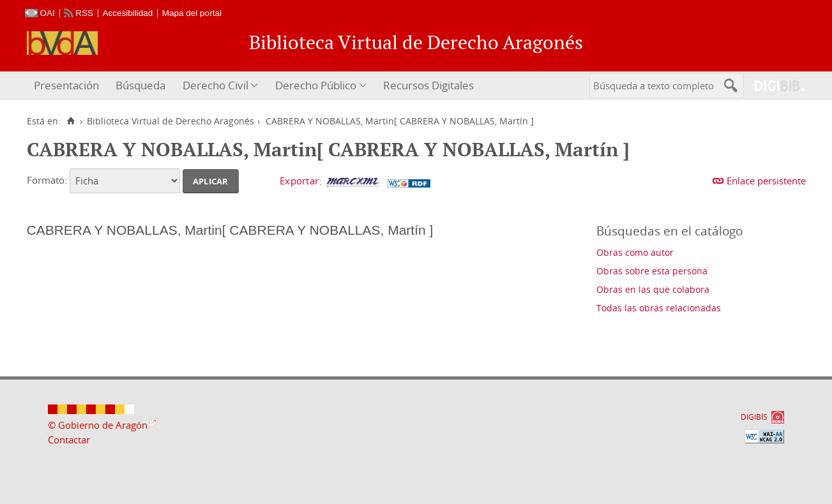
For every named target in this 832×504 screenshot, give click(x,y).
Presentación (66, 85)
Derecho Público (316, 85)
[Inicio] (71, 121)
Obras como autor (635, 252)
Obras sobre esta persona (652, 271)
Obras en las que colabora (653, 289)
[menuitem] (68, 86)
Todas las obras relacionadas (659, 308)
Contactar (69, 440)
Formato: (47, 180)
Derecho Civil (216, 85)
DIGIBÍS (754, 417)
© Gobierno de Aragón (98, 425)
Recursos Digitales (428, 85)
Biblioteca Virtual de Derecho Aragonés (170, 121)
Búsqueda (140, 85)
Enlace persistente (766, 181)
